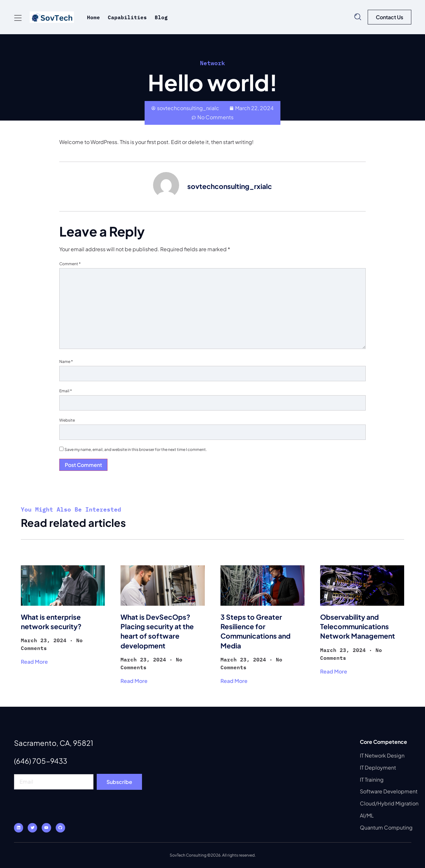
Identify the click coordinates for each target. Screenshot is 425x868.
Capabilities (127, 17)
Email (66, 391)
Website (67, 420)
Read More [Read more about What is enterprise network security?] (34, 662)
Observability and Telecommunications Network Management (358, 627)
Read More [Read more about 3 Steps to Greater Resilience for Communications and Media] (234, 681)
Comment (70, 264)
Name (66, 362)
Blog (161, 17)
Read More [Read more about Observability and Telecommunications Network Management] (334, 671)
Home (93, 17)
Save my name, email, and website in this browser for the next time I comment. (136, 449)
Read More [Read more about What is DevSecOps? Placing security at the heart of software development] (134, 681)
